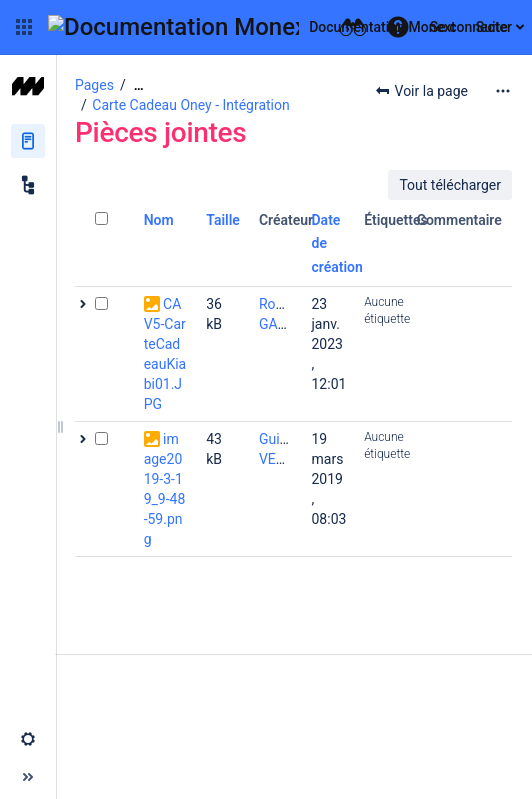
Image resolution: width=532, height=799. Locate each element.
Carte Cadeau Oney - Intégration (190, 105)
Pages (94, 85)
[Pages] (28, 141)
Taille (223, 220)
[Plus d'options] (503, 91)
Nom (159, 220)
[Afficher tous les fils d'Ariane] (139, 85)
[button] (24, 27)
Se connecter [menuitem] (471, 27)
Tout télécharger (450, 185)
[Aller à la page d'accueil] (252, 27)
